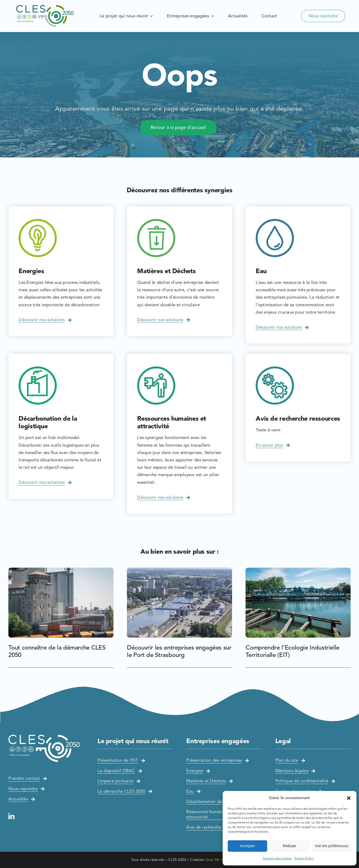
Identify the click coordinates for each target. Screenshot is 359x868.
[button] (349, 798)
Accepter (247, 846)
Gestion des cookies (277, 858)
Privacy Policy (304, 858)
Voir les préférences (332, 846)
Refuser (290, 846)
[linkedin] (11, 816)
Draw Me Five (217, 860)
